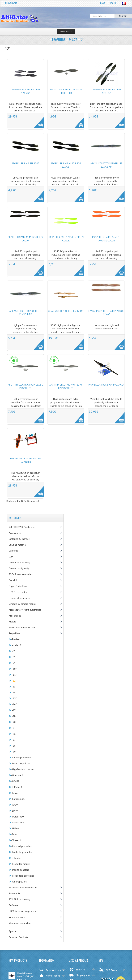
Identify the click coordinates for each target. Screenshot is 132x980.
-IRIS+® (15, 828)
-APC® (14, 805)
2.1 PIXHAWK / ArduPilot (22, 527)
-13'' (14, 687)
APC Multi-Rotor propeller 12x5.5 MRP (25, 313)
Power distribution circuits (22, 627)
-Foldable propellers (22, 852)
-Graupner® (17, 775)
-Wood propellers (20, 763)
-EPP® (14, 811)
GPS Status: (109, 970)
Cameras (13, 551)
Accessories (15, 533)
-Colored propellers (22, 846)
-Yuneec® (16, 840)
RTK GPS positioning (19, 899)
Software (14, 905)
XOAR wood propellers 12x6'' (66, 311)
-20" (14, 722)
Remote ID (14, 893)
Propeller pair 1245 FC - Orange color (106, 239)
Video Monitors (17, 917)
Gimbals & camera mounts (23, 604)
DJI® (11, 557)
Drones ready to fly (19, 568)
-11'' (14, 675)
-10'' (14, 669)
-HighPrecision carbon (22, 769)
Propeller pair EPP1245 (25, 163)
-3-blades (16, 858)
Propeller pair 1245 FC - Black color (25, 239)
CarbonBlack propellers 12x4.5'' (106, 91)
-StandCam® (17, 823)
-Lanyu (14, 793)
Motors (12, 622)
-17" (14, 710)
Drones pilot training (19, 562)
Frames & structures (19, 598)
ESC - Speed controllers (21, 574)
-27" (14, 740)
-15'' (14, 698)
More (37, 121)
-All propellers (19, 882)
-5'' (13, 651)
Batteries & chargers (20, 539)
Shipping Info (79, 975)
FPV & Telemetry (18, 592)
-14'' (14, 693)
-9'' (13, 663)
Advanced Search (52, 970)
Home (103, 3)
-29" (14, 752)
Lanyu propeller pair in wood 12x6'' (106, 313)
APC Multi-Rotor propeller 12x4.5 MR (106, 165)
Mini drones (15, 616)
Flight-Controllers (18, 586)
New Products (50, 975)
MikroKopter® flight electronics (25, 610)
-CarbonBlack (18, 799)
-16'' (14, 704)
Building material (18, 545)
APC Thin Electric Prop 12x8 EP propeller (66, 386)
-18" (14, 716)
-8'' (13, 657)
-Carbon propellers (21, 758)
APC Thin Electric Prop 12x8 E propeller (25, 386)
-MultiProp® (17, 817)
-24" (14, 728)
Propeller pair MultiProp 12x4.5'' (66, 165)
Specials (13, 931)
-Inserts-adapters (20, 870)
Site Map (77, 969)
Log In (113, 3)
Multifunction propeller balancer (25, 460)
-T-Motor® (16, 787)
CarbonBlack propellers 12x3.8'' (25, 91)
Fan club (13, 580)
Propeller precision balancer (106, 385)
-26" (14, 734)
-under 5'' (16, 645)
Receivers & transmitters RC (23, 888)
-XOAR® (15, 781)
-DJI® (14, 834)
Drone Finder (11, 3)
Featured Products (18, 937)
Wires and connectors (20, 923)
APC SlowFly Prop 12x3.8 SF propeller (66, 91)
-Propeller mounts (21, 864)
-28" (14, 746)
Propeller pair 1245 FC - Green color (66, 239)
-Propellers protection (23, 876)
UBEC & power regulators (22, 911)
